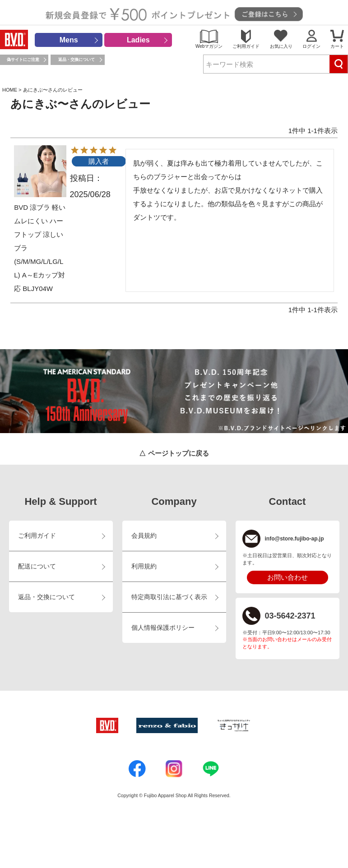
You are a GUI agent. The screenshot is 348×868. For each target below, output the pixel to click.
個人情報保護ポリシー (163, 628)
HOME (10, 90)
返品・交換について (77, 60)
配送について (37, 566)
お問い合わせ (288, 577)
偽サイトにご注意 (23, 60)
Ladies (138, 40)
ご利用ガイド (246, 46)
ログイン (311, 46)
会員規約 (144, 536)
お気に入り (281, 46)
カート (337, 46)
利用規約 (144, 566)
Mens (69, 40)
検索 (339, 64)
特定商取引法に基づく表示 (169, 597)
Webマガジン (209, 46)
